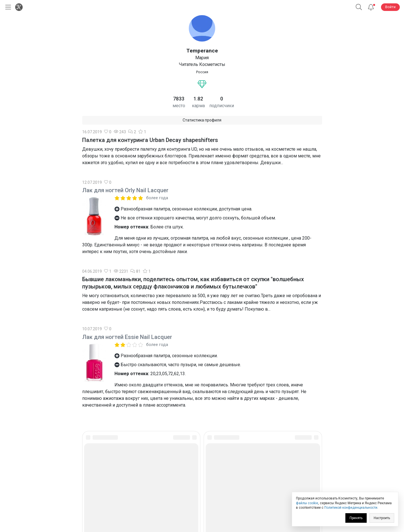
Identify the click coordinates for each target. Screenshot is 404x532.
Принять (356, 518)
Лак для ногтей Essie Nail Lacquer (127, 337)
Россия (202, 72)
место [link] (179, 106)
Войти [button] (390, 7)
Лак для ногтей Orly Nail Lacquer (125, 190)
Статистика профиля (202, 120)
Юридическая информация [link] (202, 488)
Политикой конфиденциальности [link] (351, 508)
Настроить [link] (382, 518)
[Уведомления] (371, 7)
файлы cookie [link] (307, 503)
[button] (359, 7)
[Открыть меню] (7, 7)
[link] (187, 467)
